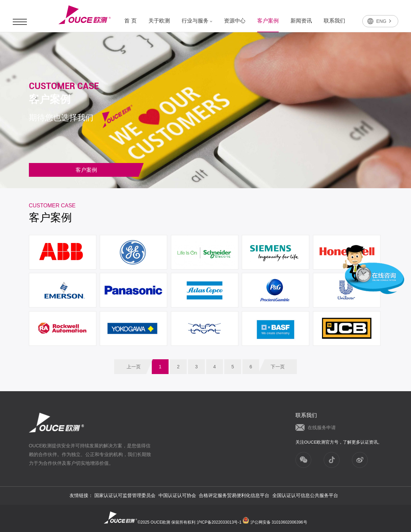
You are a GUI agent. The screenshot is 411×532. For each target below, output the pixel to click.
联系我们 (334, 21)
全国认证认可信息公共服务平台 (305, 495)
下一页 (278, 367)
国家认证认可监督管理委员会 (125, 495)
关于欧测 (159, 21)
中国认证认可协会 (177, 495)
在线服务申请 (322, 427)
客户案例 (268, 21)
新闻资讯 (301, 21)
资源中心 (235, 21)
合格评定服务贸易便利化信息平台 (234, 495)
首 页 (130, 21)
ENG (383, 21)
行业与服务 (197, 21)
